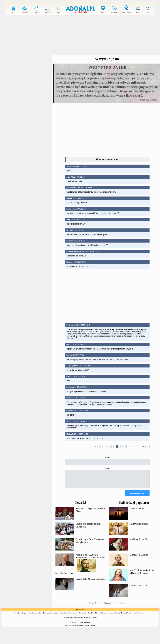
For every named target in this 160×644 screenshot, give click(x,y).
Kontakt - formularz (84, 620)
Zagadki (25, 616)
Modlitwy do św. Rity (139, 542)
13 (138, 446)
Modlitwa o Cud (137, 511)
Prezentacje (83, 616)
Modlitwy (18, 616)
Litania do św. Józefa (139, 558)
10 (125, 446)
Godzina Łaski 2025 (138, 588)
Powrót (107, 606)
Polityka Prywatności (70, 620)
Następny (122, 606)
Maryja (98, 616)
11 (129, 446)
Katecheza (91, 616)
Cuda (134, 616)
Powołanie (47, 616)
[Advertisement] (107, 296)
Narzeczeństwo (74, 616)
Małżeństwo (55, 616)
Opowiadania (33, 616)
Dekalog (117, 616)
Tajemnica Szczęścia (139, 527)
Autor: (107, 458)
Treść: (107, 468)
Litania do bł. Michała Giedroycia (91, 582)
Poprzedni (93, 606)
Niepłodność (64, 616)
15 (147, 446)
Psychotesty (141, 616)
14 (143, 446)
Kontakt (94, 620)
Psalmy (124, 616)
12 (134, 446)
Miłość (40, 616)
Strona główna (80, 612)
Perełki (129, 616)
